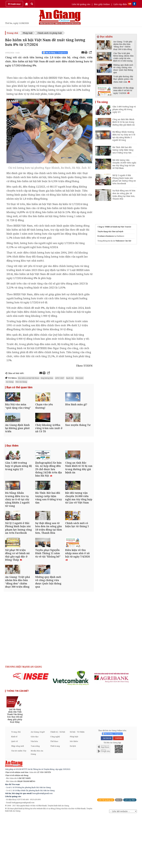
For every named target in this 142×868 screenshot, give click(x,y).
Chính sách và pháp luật (50, 33)
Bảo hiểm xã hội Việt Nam (29, 378)
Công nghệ (55, 789)
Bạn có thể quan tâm (19, 388)
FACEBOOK (107, 791)
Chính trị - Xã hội (58, 784)
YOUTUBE (118, 791)
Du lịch (73, 798)
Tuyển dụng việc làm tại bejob (110, 231)
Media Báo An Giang (37, 805)
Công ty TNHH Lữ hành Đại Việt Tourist (114, 227)
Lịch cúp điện (120, 4)
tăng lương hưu (47, 378)
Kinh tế (14, 789)
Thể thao (54, 794)
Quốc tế (14, 794)
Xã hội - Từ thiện (77, 784)
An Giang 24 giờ (38, 784)
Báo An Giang (21, 382)
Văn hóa (34, 794)
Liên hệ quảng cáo (81, 4)
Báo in (119, 852)
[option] (31, 729)
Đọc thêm (12, 461)
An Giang (10, 382)
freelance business (106, 236)
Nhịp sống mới (17, 798)
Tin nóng (102, 102)
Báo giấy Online (102, 4)
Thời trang (55, 798)
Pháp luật (28, 33)
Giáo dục (35, 789)
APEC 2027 (60, 378)
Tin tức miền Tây (19, 803)
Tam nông (35, 798)
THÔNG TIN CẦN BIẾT (18, 743)
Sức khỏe (74, 794)
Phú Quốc (79, 378)
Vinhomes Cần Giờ (123, 241)
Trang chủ (12, 33)
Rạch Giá (70, 378)
